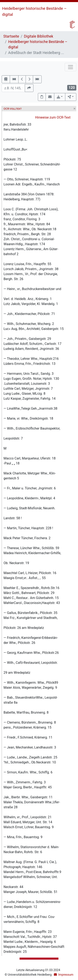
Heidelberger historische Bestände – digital (38, 44)
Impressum (66, 975)
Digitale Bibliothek (39, 36)
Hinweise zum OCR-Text (53, 117)
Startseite (11, 36)
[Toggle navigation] (71, 67)
